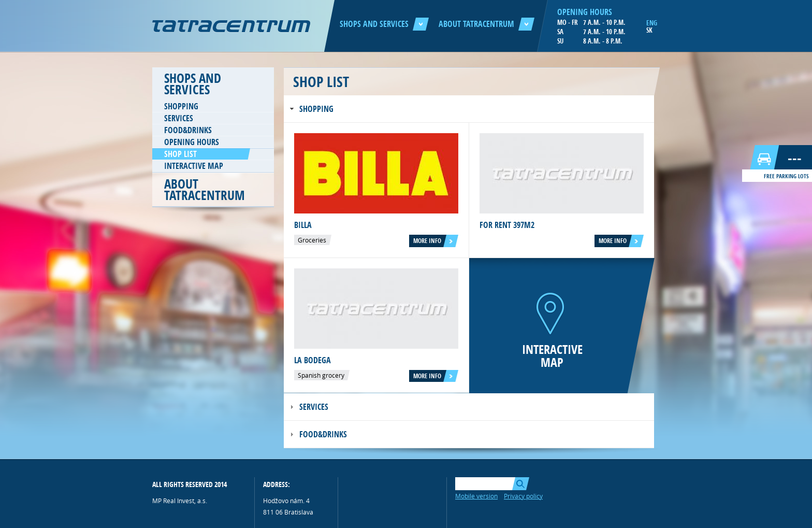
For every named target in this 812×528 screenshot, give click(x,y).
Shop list (180, 154)
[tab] (469, 109)
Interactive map (194, 166)
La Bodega (313, 360)
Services (179, 118)
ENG (652, 23)
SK (649, 30)
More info (427, 241)
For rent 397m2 (507, 225)
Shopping (181, 106)
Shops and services (384, 24)
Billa (303, 225)
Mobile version (476, 496)
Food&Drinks (188, 130)
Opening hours (192, 142)
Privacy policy (523, 496)
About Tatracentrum (487, 24)
